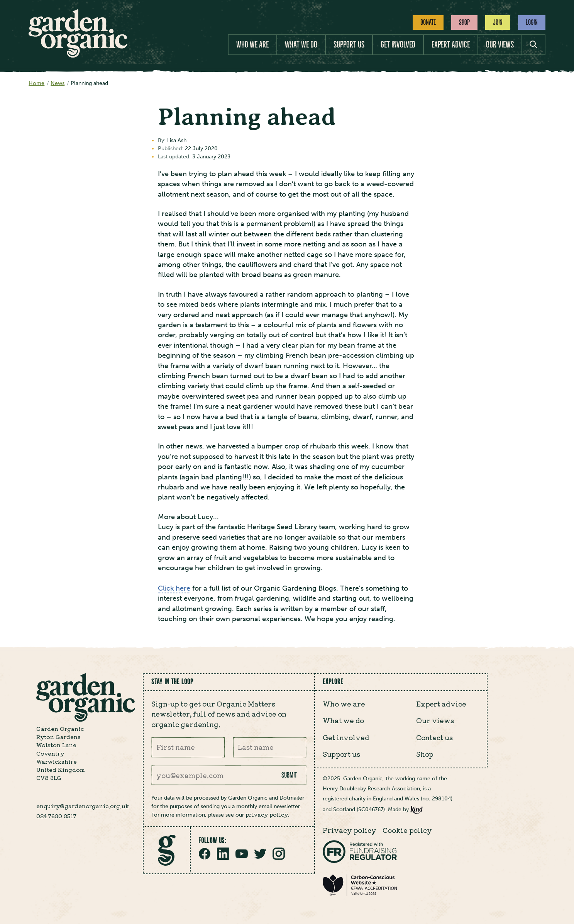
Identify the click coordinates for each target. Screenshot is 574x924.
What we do (301, 45)
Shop (464, 22)
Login (532, 22)
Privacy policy (350, 830)
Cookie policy (407, 830)
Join (498, 22)
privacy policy (267, 814)
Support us (349, 45)
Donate (428, 22)
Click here (174, 588)
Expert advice (451, 45)
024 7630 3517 (56, 816)
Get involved (398, 45)
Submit (289, 775)
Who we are (252, 45)
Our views (500, 45)
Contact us (434, 737)
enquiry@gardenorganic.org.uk (83, 806)
